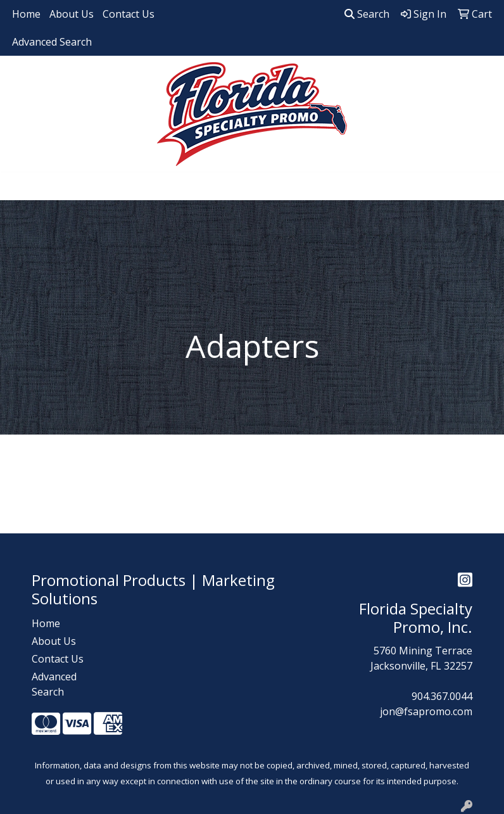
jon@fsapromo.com (426, 711)
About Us (72, 14)
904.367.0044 (442, 696)
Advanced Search (52, 42)
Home (26, 14)
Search (367, 14)
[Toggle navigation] (20, 186)
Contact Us (129, 14)
